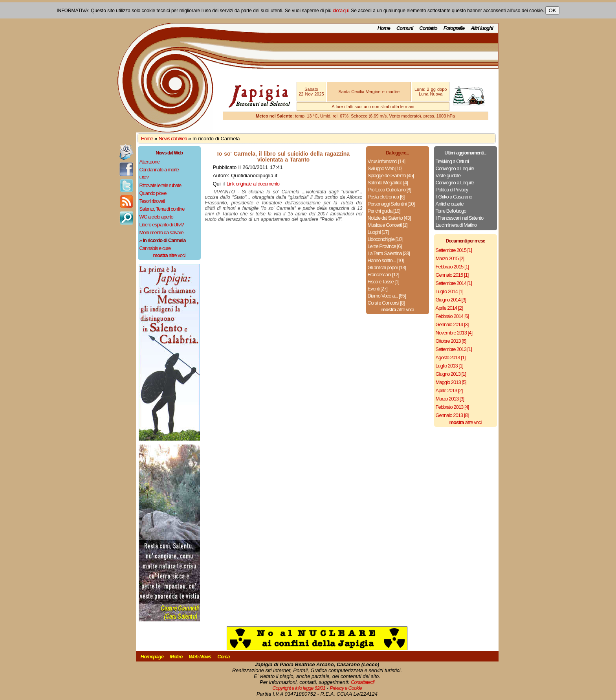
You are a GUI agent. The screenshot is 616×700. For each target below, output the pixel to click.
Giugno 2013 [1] (451, 374)
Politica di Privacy (452, 190)
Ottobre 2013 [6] (451, 341)
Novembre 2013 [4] (454, 333)
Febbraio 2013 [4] (452, 407)
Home (384, 28)
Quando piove (153, 193)
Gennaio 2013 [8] (452, 415)
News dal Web (173, 139)
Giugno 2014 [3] (451, 300)
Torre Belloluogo (451, 211)
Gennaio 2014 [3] (452, 324)
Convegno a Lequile (455, 168)
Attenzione (149, 162)
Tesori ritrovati (152, 201)
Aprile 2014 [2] (449, 308)
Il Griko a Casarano (454, 197)
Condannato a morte (159, 170)
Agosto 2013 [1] (451, 357)
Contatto (428, 28)
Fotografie (454, 28)
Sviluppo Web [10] (385, 168)
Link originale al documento (253, 184)
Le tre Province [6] (385, 246)
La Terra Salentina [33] (389, 253)
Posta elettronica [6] (386, 197)
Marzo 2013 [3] (450, 399)
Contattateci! (363, 682)
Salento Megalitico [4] (388, 183)
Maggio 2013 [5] (451, 382)
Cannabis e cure (155, 248)
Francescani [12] (383, 275)
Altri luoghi (482, 28)
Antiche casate (450, 204)
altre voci (169, 255)
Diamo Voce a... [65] (387, 296)
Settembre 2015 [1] (454, 250)
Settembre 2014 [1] (454, 283)
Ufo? (144, 177)
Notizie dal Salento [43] (389, 218)
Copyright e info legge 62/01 (299, 688)
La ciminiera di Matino (456, 225)
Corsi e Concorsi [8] (386, 303)
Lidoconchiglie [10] (385, 239)
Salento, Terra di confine (162, 209)
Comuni (405, 28)
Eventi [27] (378, 289)
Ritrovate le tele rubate (160, 185)
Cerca (223, 657)
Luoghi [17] (378, 232)
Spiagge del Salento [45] (391, 175)
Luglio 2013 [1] (449, 366)
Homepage (152, 657)
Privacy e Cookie (346, 688)
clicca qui (340, 11)
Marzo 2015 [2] (450, 258)
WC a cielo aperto (156, 217)
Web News (200, 657)
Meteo (176, 657)
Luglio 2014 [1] (449, 291)
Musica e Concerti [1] (388, 225)
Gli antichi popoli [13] (387, 267)
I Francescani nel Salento (460, 218)
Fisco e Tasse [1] (383, 282)
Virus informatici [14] (387, 161)
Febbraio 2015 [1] (452, 267)
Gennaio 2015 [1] (452, 275)
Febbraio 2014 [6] (452, 316)
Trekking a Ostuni (452, 161)
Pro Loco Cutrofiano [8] (390, 190)
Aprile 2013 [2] (449, 390)
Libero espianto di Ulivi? (162, 225)
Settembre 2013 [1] (454, 349)
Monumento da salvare (161, 232)
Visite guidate (448, 175)
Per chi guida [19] (384, 211)
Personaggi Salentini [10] (391, 204)
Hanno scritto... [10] (386, 260)
